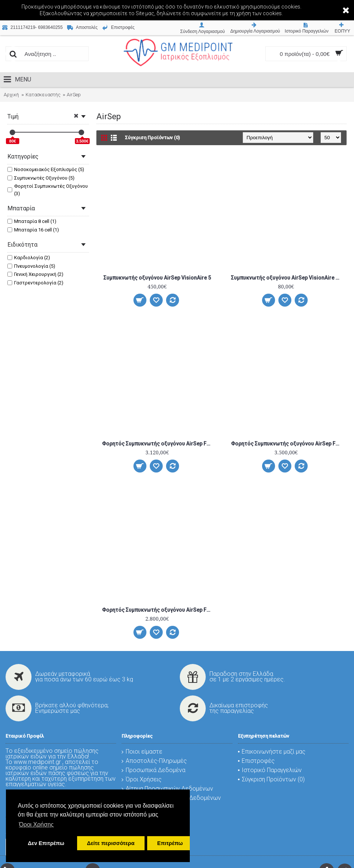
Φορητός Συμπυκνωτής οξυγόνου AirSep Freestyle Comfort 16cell (158, 610)
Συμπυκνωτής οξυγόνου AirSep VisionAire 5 (157, 278)
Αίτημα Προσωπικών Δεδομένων (167, 789)
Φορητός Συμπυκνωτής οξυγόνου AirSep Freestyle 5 (287, 444)
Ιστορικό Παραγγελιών (270, 770)
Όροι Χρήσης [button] (36, 824)
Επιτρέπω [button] (170, 843)
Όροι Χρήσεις (142, 779)
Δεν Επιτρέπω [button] (46, 843)
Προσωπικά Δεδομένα (153, 770)
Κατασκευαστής (43, 95)
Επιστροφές (256, 761)
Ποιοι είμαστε (142, 752)
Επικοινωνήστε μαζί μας (272, 752)
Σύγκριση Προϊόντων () (271, 779)
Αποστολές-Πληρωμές (154, 761)
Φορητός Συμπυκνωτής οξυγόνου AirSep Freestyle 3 (158, 444)
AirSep (74, 95)
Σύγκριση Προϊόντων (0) (152, 138)
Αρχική (11, 95)
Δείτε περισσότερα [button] (111, 843)
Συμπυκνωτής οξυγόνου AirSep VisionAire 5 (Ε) (287, 278)
